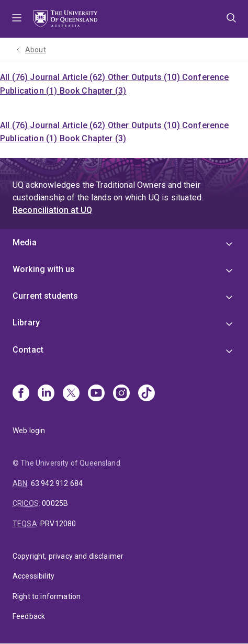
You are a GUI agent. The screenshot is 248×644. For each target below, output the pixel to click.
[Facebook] (21, 394)
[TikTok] (146, 394)
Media (25, 242)
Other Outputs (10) (145, 77)
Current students (46, 296)
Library (26, 323)
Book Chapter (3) (93, 91)
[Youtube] (96, 394)
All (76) (15, 77)
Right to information (47, 596)
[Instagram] (121, 394)
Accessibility (33, 576)
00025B (55, 503)
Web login (29, 431)
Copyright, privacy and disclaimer (68, 556)
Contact (28, 350)
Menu (17, 19)
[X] (71, 394)
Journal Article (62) (69, 77)
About (36, 50)
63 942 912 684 (57, 483)
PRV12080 (58, 524)
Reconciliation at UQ (52, 210)
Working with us (44, 269)
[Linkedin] (46, 394)
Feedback (29, 616)
